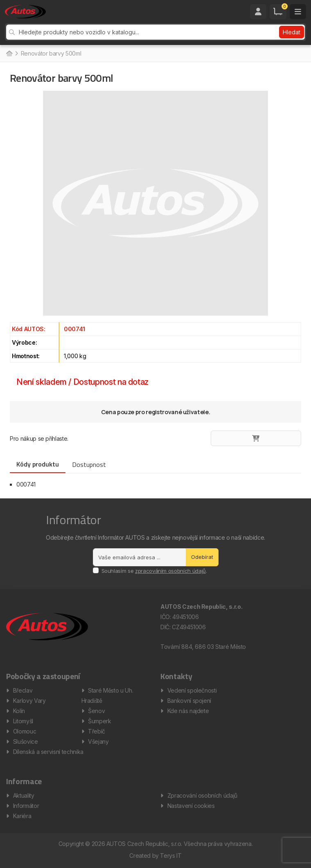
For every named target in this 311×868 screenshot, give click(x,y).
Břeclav (23, 690)
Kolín (19, 711)
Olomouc (25, 731)
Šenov (96, 711)
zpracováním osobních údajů (170, 571)
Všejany (98, 741)
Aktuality (24, 795)
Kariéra (22, 816)
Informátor (26, 806)
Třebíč (97, 731)
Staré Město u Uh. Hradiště (107, 695)
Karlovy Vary (29, 701)
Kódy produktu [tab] (38, 464)
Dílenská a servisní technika (48, 752)
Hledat (292, 32)
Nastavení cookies (191, 806)
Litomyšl (23, 721)
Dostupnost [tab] (89, 464)
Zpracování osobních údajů (202, 795)
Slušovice (26, 741)
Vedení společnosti (192, 690)
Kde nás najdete (188, 711)
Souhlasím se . (154, 571)
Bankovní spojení (189, 701)
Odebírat (202, 557)
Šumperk (100, 721)
